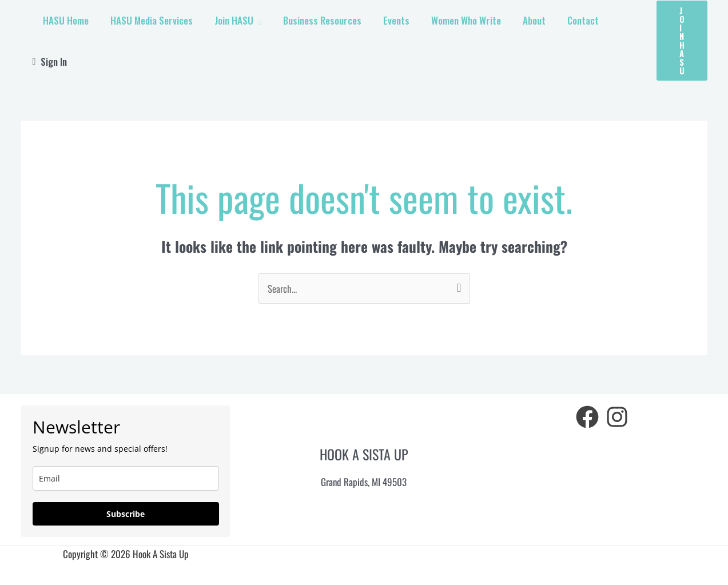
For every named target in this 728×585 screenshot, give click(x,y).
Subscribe (126, 513)
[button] (682, 40)
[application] (259, 40)
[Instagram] (617, 416)
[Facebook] (587, 416)
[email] (126, 477)
